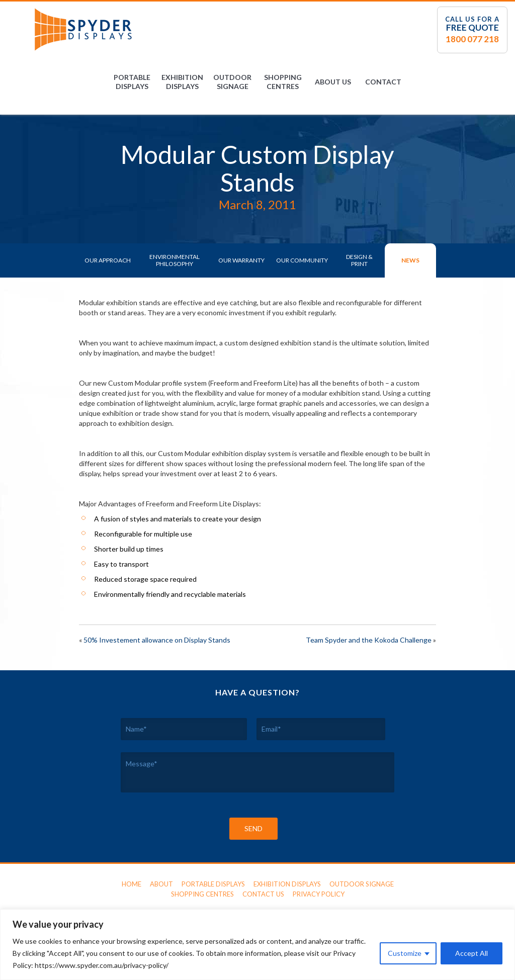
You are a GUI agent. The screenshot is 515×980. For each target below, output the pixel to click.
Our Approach (108, 260)
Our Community (302, 260)
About (161, 884)
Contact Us (263, 894)
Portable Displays (132, 82)
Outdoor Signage (232, 82)
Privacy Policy (319, 894)
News (410, 260)
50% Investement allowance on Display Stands (157, 640)
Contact (383, 82)
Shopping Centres (283, 82)
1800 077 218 (472, 39)
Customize (405, 953)
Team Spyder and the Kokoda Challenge (369, 640)
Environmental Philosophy (175, 260)
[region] (257, 945)
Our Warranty (241, 260)
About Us (333, 82)
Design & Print (359, 260)
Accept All (471, 953)
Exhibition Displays (182, 82)
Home (132, 884)
